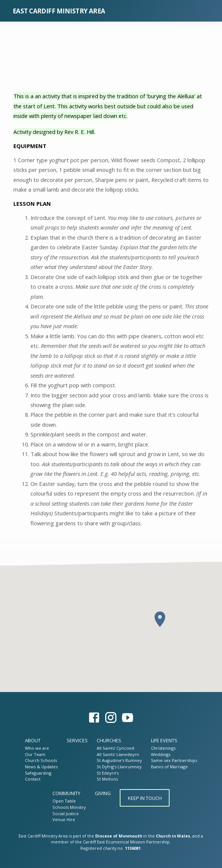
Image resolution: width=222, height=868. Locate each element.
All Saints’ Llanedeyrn (118, 754)
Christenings (163, 748)
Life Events (164, 740)
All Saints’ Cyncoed (115, 748)
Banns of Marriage (169, 767)
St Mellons (107, 779)
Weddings (161, 754)
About (33, 740)
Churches (109, 740)
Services (77, 740)
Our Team (35, 754)
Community (66, 793)
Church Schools (41, 760)
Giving (103, 793)
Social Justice (66, 813)
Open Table (64, 801)
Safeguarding (38, 773)
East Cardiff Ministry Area (59, 11)
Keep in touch (144, 798)
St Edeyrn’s (108, 773)
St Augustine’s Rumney (119, 760)
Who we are (37, 748)
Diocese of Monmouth (119, 836)
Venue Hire (64, 819)
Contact (33, 779)
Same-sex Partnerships (174, 760)
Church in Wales (173, 836)
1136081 (133, 848)
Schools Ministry (69, 807)
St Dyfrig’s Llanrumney (119, 767)
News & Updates (41, 767)
